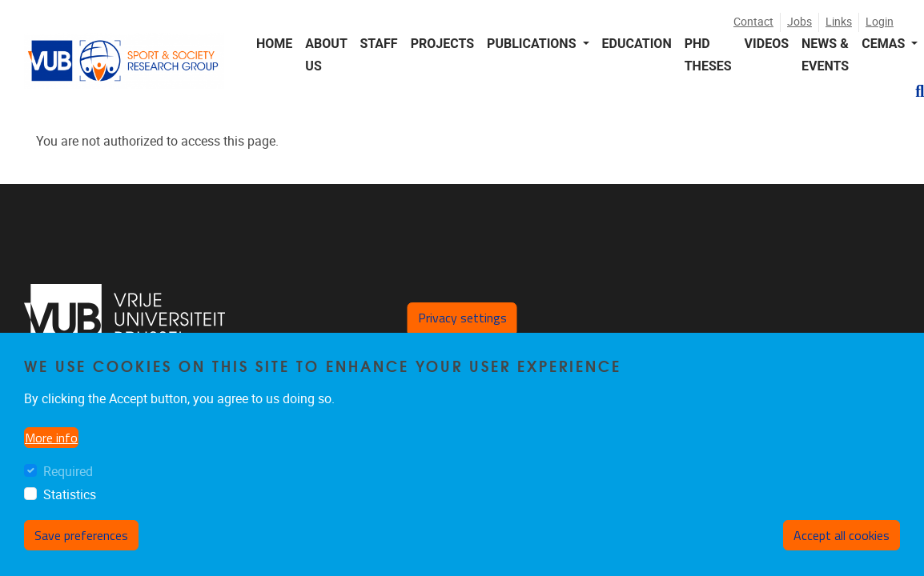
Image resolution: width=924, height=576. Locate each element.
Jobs (799, 22)
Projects (442, 44)
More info (51, 438)
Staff (378, 44)
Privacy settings (462, 318)
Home (274, 44)
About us (326, 54)
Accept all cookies (842, 535)
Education (637, 44)
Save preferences (81, 535)
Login (880, 22)
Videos (767, 44)
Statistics (70, 495)
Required (68, 472)
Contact (753, 22)
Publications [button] (533, 44)
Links (839, 22)
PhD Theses (708, 54)
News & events (825, 54)
